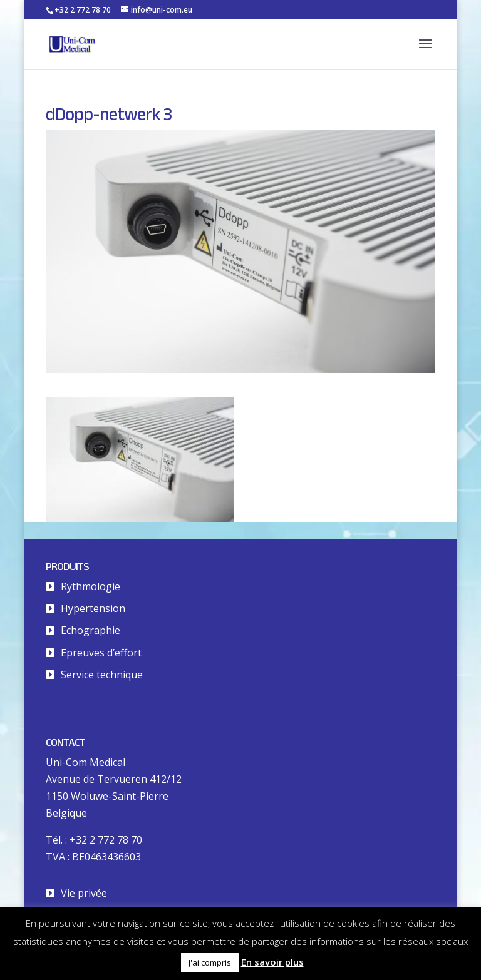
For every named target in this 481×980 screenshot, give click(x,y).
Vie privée (84, 893)
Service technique (102, 675)
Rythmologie (91, 586)
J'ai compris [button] (210, 962)
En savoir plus (272, 962)
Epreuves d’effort (101, 653)
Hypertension (93, 608)
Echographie (91, 630)
